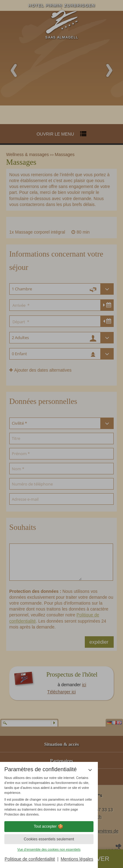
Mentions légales (77, 859)
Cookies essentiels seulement (49, 839)
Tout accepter (49, 826)
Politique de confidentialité (30, 859)
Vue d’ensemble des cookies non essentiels (49, 849)
